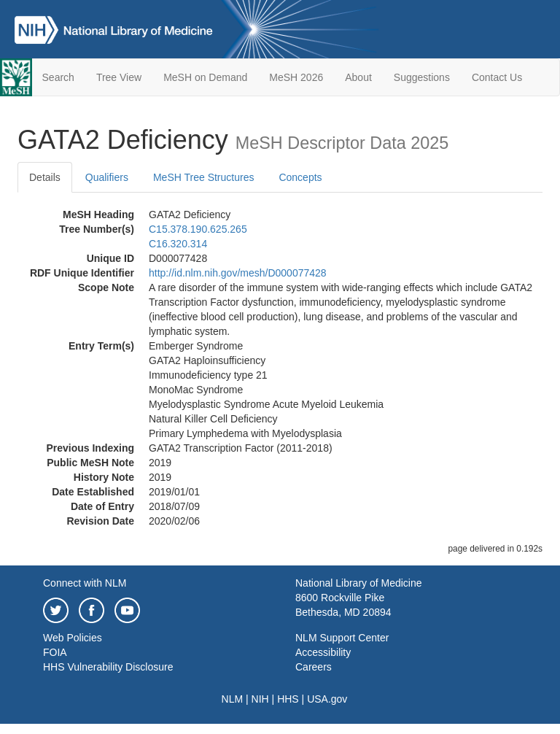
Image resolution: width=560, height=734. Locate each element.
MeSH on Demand (205, 77)
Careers (314, 667)
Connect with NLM (85, 583)
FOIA (55, 652)
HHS (288, 699)
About (358, 77)
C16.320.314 (178, 244)
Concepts (300, 177)
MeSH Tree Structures (204, 177)
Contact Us (497, 77)
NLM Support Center (342, 638)
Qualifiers (107, 177)
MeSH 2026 (296, 77)
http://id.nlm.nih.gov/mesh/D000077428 (238, 273)
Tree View (119, 77)
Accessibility (323, 652)
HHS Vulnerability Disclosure (108, 667)
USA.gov (327, 699)
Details (45, 177)
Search (58, 77)
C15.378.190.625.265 (198, 229)
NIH (260, 699)
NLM (233, 699)
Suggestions (422, 77)
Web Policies (73, 638)
